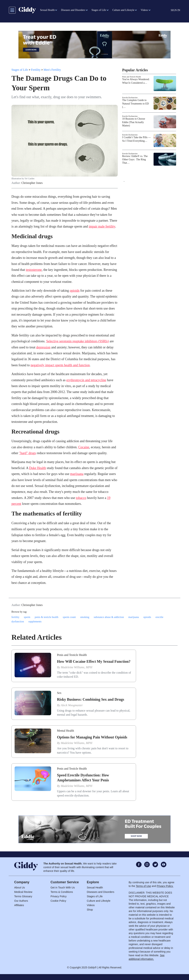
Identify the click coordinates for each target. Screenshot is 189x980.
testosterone (34, 270)
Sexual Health (95, 888)
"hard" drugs (27, 453)
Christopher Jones (32, 183)
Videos (91, 905)
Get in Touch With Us (63, 888)
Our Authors (21, 901)
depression (43, 347)
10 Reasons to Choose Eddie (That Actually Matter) (134, 122)
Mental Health (66, 731)
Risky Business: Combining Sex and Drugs (91, 699)
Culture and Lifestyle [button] (123, 10)
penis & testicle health (47, 617)
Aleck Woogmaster (72, 705)
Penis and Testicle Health (132, 77)
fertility (15, 617)
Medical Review (23, 892)
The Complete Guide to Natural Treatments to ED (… (135, 103)
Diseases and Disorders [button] (73, 10)
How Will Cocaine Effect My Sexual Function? (94, 661)
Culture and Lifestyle (99, 901)
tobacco (81, 498)
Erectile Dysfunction (130, 98)
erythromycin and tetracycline (86, 380)
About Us (20, 888)
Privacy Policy (59, 896)
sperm (27, 617)
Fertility (36, 70)
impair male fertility (102, 226)
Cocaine (84, 447)
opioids (75, 291)
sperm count (69, 617)
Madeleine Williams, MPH (77, 667)
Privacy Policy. (165, 886)
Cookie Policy (58, 901)
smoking (85, 617)
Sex (59, 693)
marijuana (77, 474)
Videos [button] (144, 10)
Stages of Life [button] (99, 10)
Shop (90, 910)
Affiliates (19, 905)
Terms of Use (143, 886)
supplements (35, 622)
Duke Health (37, 468)
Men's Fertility (52, 70)
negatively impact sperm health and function (60, 365)
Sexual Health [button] (47, 10)
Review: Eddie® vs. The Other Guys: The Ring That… (135, 159)
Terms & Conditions (62, 892)
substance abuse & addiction (109, 617)
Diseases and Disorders (100, 892)
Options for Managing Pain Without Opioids (92, 737)
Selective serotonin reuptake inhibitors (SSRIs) (77, 341)
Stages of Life (20, 70)
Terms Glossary (23, 896)
